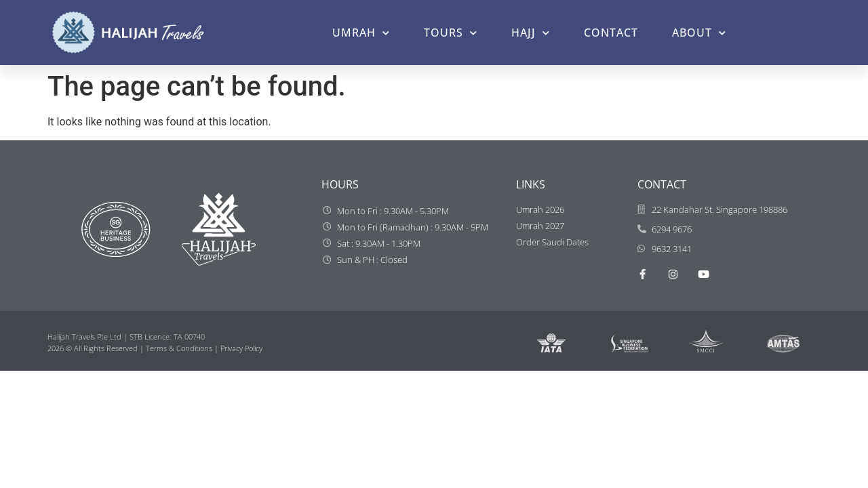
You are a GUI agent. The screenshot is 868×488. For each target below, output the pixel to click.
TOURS (451, 33)
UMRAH (361, 33)
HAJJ (531, 33)
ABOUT (699, 33)
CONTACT (611, 33)
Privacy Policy (241, 348)
